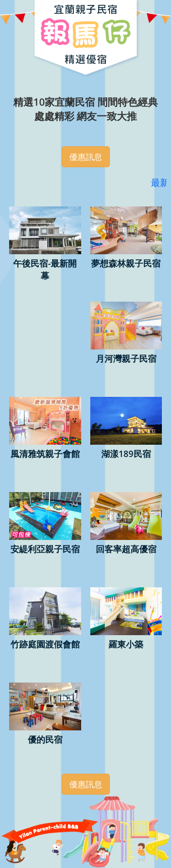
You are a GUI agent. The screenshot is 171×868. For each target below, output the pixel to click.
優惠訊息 (86, 157)
